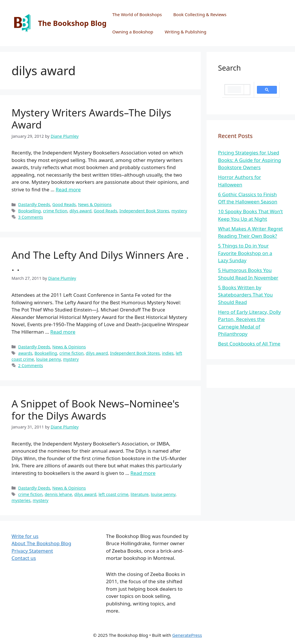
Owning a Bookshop (133, 32)
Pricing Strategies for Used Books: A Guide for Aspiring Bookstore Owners (250, 160)
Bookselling (30, 211)
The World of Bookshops (137, 14)
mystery (179, 211)
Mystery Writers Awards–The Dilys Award (91, 119)
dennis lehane (58, 494)
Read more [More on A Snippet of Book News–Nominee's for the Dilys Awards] (143, 473)
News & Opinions (95, 204)
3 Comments (31, 217)
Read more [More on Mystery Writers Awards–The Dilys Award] (68, 189)
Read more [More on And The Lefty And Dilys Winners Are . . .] (63, 332)
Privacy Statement (32, 551)
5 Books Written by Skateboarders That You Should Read (245, 295)
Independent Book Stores (144, 211)
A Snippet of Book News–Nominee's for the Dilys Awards (95, 410)
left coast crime (114, 494)
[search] (234, 90)
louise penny (49, 359)
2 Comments (31, 366)
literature (140, 494)
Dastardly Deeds (34, 204)
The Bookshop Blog (72, 23)
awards (25, 353)
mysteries (21, 500)
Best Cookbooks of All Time (249, 344)
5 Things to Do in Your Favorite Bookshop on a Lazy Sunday (245, 253)
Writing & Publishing (186, 32)
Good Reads (64, 204)
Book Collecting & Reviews (200, 14)
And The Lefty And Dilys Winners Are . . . (100, 261)
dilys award (80, 211)
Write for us (25, 536)
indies (168, 353)
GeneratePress (187, 635)
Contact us (24, 558)
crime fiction (55, 211)
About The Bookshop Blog (41, 543)
